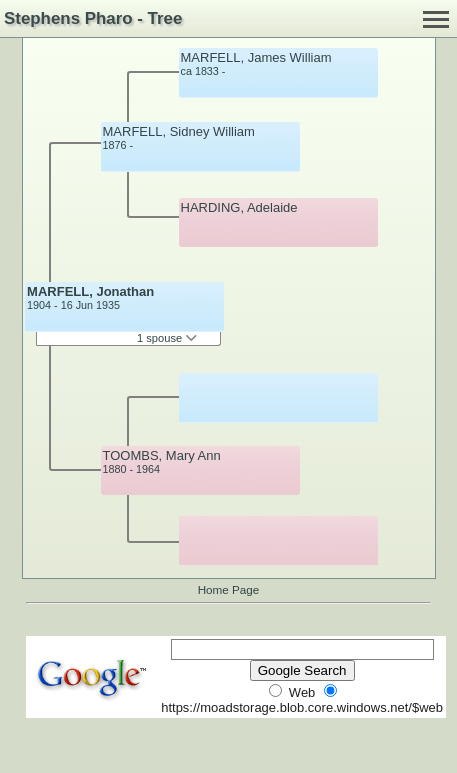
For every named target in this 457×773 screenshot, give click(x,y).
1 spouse (167, 338)
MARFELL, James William (256, 57)
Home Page (229, 589)
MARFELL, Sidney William (179, 131)
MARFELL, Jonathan (90, 291)
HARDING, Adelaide (239, 207)
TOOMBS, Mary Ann (162, 455)
